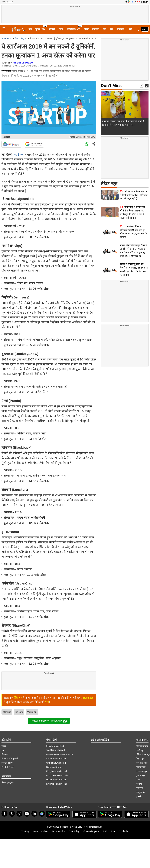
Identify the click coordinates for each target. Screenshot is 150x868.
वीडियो (52, 29)
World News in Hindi (56, 750)
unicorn (19, 712)
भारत (61, 29)
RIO (113, 831)
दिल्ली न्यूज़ (140, 750)
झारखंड (139, 796)
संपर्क (4, 746)
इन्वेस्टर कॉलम (7, 763)
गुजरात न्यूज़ (141, 775)
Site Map (25, 831)
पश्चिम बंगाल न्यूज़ (143, 754)
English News (8, 767)
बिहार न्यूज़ (140, 759)
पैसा (112, 29)
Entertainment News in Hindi (60, 754)
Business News (53, 767)
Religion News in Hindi (57, 771)
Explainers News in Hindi (58, 775)
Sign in (145, 2)
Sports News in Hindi (56, 759)
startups (7, 712)
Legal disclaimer (41, 831)
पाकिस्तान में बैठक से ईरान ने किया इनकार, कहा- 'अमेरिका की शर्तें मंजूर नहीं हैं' (134, 195)
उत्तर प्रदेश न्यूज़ (142, 746)
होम (30, 29)
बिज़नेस (24, 39)
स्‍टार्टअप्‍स (19, 155)
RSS (105, 831)
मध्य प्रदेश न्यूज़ (142, 763)
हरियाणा (139, 784)
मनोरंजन (96, 29)
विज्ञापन (5, 754)
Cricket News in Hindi (56, 763)
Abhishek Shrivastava (23, 63)
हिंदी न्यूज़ (18, 698)
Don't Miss (111, 86)
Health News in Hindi (56, 780)
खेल (104, 29)
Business (88, 698)
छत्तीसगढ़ (140, 788)
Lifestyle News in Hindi (57, 784)
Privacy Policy (58, 831)
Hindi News (7, 39)
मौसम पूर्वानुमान (8, 782)
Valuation (32, 712)
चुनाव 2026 (40, 29)
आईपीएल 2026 (73, 29)
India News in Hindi (55, 746)
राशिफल (120, 29)
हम (3, 750)
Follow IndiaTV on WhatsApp (49, 721)
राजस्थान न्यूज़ (141, 771)
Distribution (124, 831)
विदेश (86, 29)
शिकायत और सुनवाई (10, 759)
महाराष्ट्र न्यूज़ (141, 767)
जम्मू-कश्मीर (141, 792)
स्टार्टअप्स (6, 71)
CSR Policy (74, 831)
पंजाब (138, 780)
